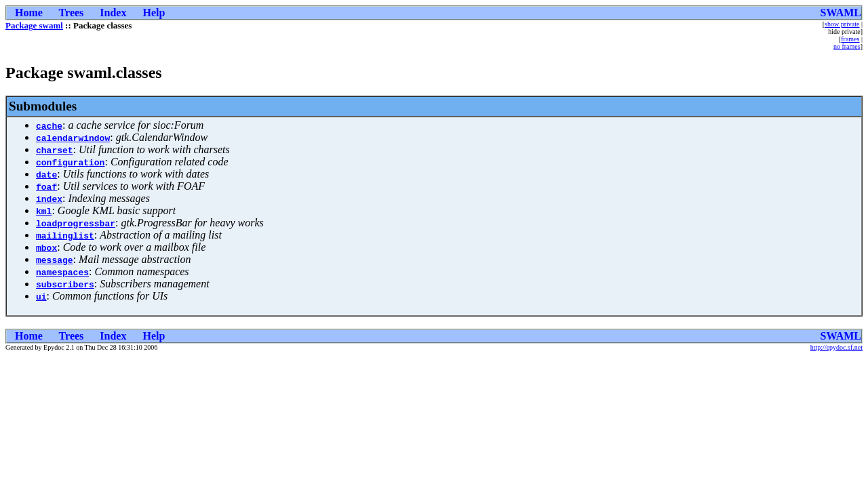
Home (29, 13)
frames (850, 39)
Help (154, 13)
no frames (847, 46)
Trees (72, 13)
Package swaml (34, 25)
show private (842, 24)
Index (113, 13)
